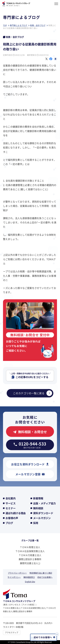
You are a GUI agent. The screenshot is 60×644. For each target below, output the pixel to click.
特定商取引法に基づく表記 (41, 573)
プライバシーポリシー (17, 573)
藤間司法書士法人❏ (30, 563)
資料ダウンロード (43, 513)
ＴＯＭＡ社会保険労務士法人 (30, 551)
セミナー (11, 508)
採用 (36, 523)
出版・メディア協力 (44, 503)
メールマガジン (42, 518)
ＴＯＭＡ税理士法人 (30, 547)
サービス (11, 503)
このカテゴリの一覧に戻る (33, 393)
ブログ (9, 523)
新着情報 (38, 498)
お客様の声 (12, 518)
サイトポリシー (14, 577)
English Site (30, 582)
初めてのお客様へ (45, 577)
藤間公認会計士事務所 (30, 559)
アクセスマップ (12, 632)
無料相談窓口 (29, 577)
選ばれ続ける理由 (16, 513)
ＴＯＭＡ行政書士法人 (30, 555)
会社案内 (11, 498)
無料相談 (38, 508)
